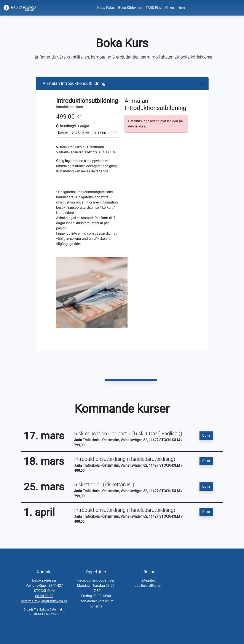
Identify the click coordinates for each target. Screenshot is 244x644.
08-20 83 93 (44, 596)
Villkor (169, 8)
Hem (181, 8)
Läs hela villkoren (148, 586)
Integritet (148, 580)
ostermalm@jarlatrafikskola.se (44, 601)
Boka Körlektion (130, 8)
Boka (206, 435)
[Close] (201, 84)
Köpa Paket (106, 8)
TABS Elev (153, 8)
